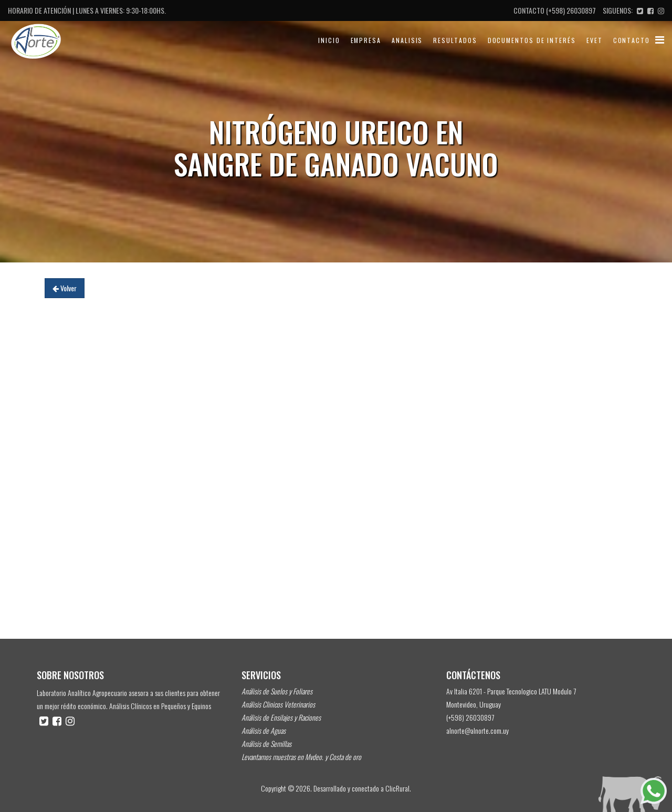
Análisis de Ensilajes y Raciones (281, 717)
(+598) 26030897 (571, 10)
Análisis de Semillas (266, 744)
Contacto (632, 40)
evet (595, 40)
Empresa (366, 40)
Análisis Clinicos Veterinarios (278, 704)
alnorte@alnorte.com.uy (477, 730)
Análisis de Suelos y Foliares (277, 691)
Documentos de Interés (532, 40)
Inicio (329, 40)
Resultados (455, 40)
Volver (65, 288)
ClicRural (397, 788)
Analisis (407, 40)
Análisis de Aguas (264, 730)
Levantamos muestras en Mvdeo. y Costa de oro (301, 757)
